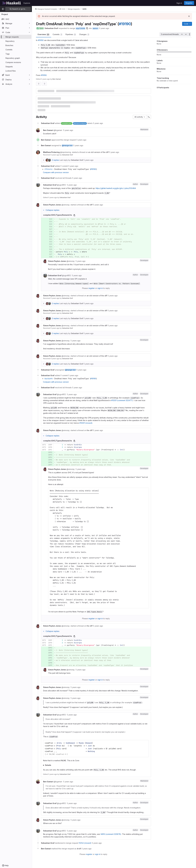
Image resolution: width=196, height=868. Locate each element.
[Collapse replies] (44, 210)
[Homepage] (11, 3)
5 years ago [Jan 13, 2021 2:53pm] (104, 28)
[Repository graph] (16, 58)
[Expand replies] (44, 160)
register (92, 288)
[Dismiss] (189, 16)
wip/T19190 (80, 28)
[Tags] (16, 54)
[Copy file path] (74, 215)
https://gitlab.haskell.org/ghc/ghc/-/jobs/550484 (116, 188)
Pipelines (71, 35)
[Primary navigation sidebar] (3, 9)
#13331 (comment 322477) (122, 400)
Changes (84, 35)
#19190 (125, 24)
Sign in (179, 3)
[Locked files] (16, 71)
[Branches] (16, 45)
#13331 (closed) (86, 423)
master (95, 28)
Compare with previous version (56, 172)
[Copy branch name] (87, 28)
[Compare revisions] (16, 62)
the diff (90, 205)
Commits (58, 35)
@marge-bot (67, 145)
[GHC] (16, 19)
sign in (100, 288)
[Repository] (16, 41)
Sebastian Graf (67, 155)
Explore (27, 3)
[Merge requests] (16, 37)
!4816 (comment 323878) (111, 834)
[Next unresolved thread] (186, 34)
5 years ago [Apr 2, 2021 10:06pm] (45, 79)
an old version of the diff (98, 152)
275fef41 (48, 169)
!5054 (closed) (85, 843)
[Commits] (16, 50)
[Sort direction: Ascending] (149, 117)
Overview (44, 35)
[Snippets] (16, 67)
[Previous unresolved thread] (182, 34)
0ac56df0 (48, 379)
